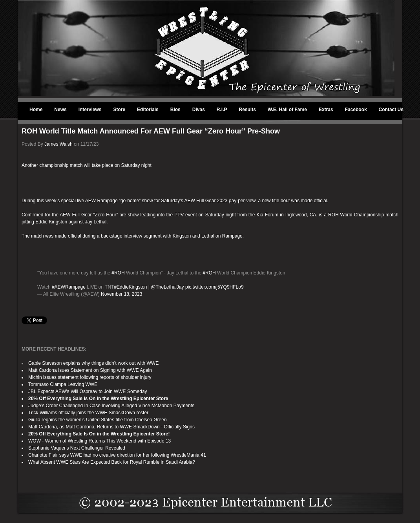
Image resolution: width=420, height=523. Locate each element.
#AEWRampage (69, 287)
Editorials (148, 110)
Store (119, 110)
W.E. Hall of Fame (287, 110)
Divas (199, 110)
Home (36, 110)
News (60, 110)
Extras (326, 110)
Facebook (356, 110)
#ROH (118, 273)
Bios (175, 110)
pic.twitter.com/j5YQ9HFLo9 (215, 287)
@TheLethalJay (167, 287)
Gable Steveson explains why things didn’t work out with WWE (93, 363)
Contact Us (391, 110)
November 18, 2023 (121, 294)
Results (247, 110)
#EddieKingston (130, 287)
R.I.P (222, 110)
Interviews (90, 110)
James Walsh (58, 144)
